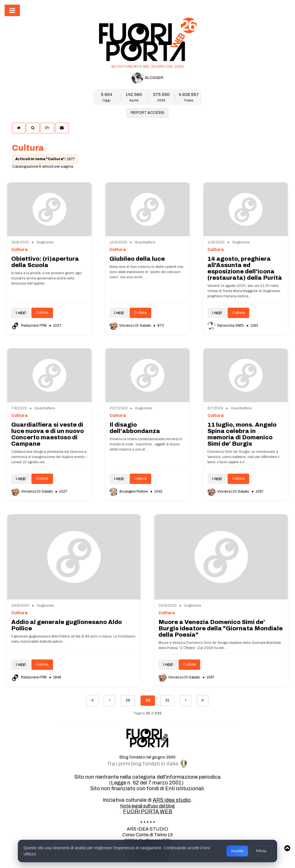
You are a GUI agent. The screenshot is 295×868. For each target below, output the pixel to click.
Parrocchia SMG (226, 326)
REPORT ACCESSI (147, 113)
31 (167, 700)
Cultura (42, 313)
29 (128, 700)
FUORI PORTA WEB (148, 812)
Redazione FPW (29, 326)
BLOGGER (147, 78)
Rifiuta (261, 851)
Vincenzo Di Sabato (131, 326)
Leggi (21, 313)
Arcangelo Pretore (129, 491)
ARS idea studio (172, 800)
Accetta (237, 851)
